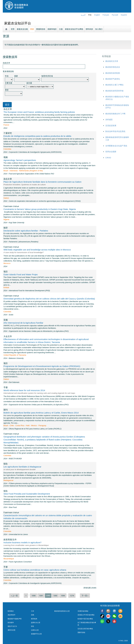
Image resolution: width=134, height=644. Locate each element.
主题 (61, 29)
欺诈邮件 (11, 623)
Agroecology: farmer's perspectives (20, 160)
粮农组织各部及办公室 (62, 611)
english (97, 15)
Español (124, 15)
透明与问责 (12, 630)
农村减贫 (109, 120)
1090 (33, 596)
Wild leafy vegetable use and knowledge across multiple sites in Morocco (37, 250)
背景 (13, 29)
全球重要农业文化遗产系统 (116, 146)
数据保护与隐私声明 (15, 619)
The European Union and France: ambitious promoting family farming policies (39, 112)
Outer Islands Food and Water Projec (21, 274)
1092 (48, 595)
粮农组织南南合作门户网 (115, 114)
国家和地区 (52, 29)
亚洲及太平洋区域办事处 (86, 615)
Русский (115, 15)
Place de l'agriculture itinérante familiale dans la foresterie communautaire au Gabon (42, 182)
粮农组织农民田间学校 (114, 91)
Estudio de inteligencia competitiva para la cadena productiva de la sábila (37, 136)
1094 (63, 596)
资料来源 (89, 29)
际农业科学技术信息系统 (115, 131)
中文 (90, 15)
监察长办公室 (36, 623)
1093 (55, 596)
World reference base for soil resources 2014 (24, 390)
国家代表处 (81, 632)
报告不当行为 (12, 626)
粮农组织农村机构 (113, 73)
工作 (33, 611)
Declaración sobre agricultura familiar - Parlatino (26, 231)
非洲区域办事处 (83, 611)
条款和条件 (12, 615)
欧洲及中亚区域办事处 (85, 619)
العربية (83, 15)
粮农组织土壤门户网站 (114, 85)
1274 (72, 596)
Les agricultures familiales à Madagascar (22, 467)
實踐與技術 (41, 29)
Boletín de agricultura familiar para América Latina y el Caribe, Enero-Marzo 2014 (41, 413)
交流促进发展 (111, 126)
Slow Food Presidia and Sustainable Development (27, 494)
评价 (33, 626)
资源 (32, 29)
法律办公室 (35, 630)
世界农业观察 (111, 152)
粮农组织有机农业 (113, 67)
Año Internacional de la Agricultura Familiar (23, 323)
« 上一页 (14, 596)
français (106, 15)
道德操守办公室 (36, 634)
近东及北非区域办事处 (85, 629)
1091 (41, 596)
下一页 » (85, 596)
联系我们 (11, 611)
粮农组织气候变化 (113, 79)
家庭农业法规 (22, 29)
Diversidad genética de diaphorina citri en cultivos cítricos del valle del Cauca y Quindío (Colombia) (49, 299)
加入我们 (99, 29)
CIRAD (108, 158)
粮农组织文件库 (112, 61)
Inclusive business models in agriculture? (22, 542)
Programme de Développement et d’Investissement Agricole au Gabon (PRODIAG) (42, 366)
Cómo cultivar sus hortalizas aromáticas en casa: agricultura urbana (35, 570)
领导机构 (34, 619)
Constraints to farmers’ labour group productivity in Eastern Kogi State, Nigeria (40, 209)
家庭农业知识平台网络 (74, 29)
